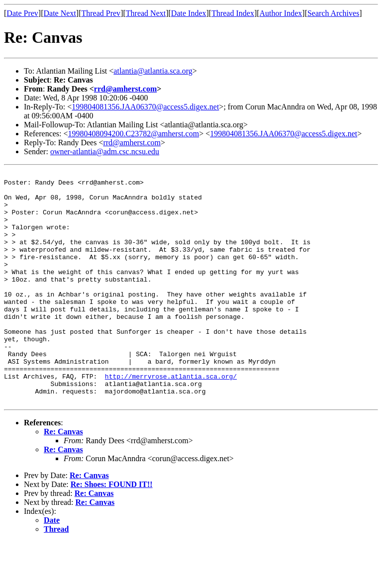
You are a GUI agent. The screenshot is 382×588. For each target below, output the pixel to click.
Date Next (60, 13)
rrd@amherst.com (125, 89)
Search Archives (333, 13)
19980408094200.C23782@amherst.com (134, 134)
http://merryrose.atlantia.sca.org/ (171, 418)
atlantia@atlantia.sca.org (153, 71)
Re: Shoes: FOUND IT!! (112, 531)
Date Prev (22, 13)
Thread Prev (101, 13)
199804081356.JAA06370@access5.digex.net (145, 107)
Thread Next (146, 13)
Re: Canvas (63, 478)
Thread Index (233, 13)
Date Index (189, 13)
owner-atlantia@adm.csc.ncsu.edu (105, 151)
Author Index (281, 13)
